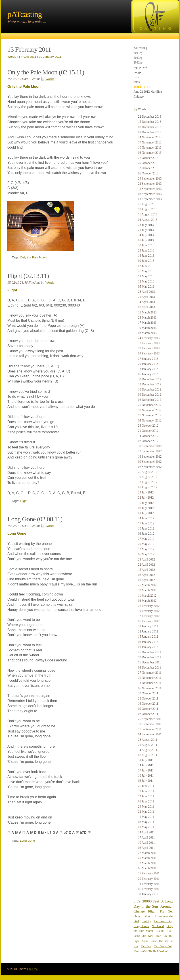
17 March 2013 (147, 323)
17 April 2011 (146, 838)
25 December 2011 (150, 652)
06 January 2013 (148, 374)
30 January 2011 (148, 894)
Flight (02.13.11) (28, 276)
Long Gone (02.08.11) (35, 519)
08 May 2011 (146, 822)
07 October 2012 (148, 441)
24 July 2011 (146, 765)
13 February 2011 (149, 884)
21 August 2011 (148, 745)
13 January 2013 (148, 369)
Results (160, 931)
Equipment (140, 67)
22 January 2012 (148, 631)
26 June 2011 (146, 786)
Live (136, 77)
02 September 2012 (150, 467)
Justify (147, 921)
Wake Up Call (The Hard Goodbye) (151, 951)
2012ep (138, 62)
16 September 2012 (150, 457)
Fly (162, 911)
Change (139, 911)
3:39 (137, 901)
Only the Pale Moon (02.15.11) (46, 72)
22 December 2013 (150, 117)
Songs (137, 72)
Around (166, 906)
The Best (146, 946)
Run (169, 931)
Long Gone (141, 926)
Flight (152, 911)
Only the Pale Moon (24, 87)
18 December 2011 (150, 657)
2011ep (138, 53)
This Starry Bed (163, 946)
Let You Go (163, 921)
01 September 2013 (150, 199)
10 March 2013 (147, 328)
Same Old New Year (147, 936)
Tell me (33, 969)
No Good (158, 926)
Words (138, 87)
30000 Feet (151, 901)
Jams (137, 82)
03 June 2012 (146, 534)
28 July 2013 (146, 225)
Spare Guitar (149, 941)
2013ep (138, 58)
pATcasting (140, 48)
